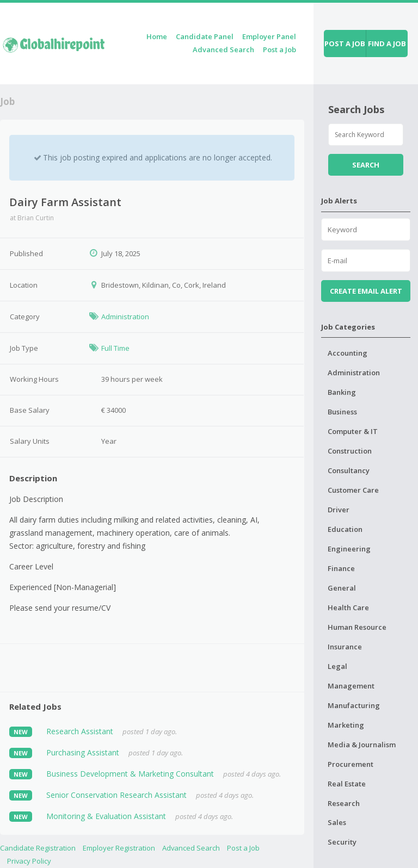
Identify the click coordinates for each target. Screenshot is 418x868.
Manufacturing (354, 705)
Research (344, 803)
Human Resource (357, 627)
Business (342, 412)
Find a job (387, 44)
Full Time (115, 348)
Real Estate (347, 784)
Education (345, 529)
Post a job (345, 44)
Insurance (345, 647)
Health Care (348, 607)
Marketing (346, 725)
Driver (339, 510)
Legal (337, 666)
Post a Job (279, 49)
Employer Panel (269, 36)
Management (351, 686)
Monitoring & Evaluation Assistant (106, 816)
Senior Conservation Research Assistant (116, 795)
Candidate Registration (38, 848)
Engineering (349, 549)
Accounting (348, 353)
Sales (337, 822)
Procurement (351, 764)
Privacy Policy (29, 861)
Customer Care (353, 490)
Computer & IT (353, 431)
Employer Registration (119, 848)
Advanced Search (223, 49)
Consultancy (349, 470)
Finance (341, 568)
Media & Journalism (362, 745)
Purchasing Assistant (83, 752)
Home (157, 36)
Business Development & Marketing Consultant (130, 774)
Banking (342, 392)
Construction (350, 451)
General (342, 588)
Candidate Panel (205, 36)
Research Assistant (80, 731)
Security (342, 842)
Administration (125, 317)
